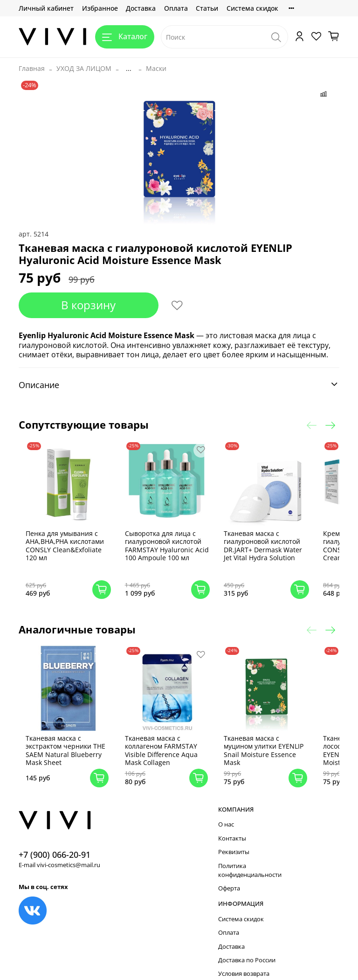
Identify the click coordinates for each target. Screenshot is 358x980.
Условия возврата (244, 962)
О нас (226, 812)
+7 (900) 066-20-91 (55, 842)
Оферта (229, 876)
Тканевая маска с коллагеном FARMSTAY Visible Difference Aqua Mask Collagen (166, 738)
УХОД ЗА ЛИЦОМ (84, 68)
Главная (32, 68)
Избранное (100, 8)
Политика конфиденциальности (250, 858)
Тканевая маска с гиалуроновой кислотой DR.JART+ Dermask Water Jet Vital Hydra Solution (262, 540)
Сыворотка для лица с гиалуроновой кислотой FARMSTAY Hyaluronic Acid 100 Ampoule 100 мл (168, 544)
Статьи (207, 8)
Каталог (125, 36)
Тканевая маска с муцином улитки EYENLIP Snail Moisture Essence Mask (259, 738)
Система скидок (252, 8)
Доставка (141, 8)
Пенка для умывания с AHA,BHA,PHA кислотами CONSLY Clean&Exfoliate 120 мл (76, 540)
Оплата (176, 8)
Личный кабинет (46, 8)
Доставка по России (247, 948)
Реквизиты (234, 840)
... (129, 69)
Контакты (232, 826)
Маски (156, 68)
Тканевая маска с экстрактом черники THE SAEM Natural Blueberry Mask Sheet (72, 738)
